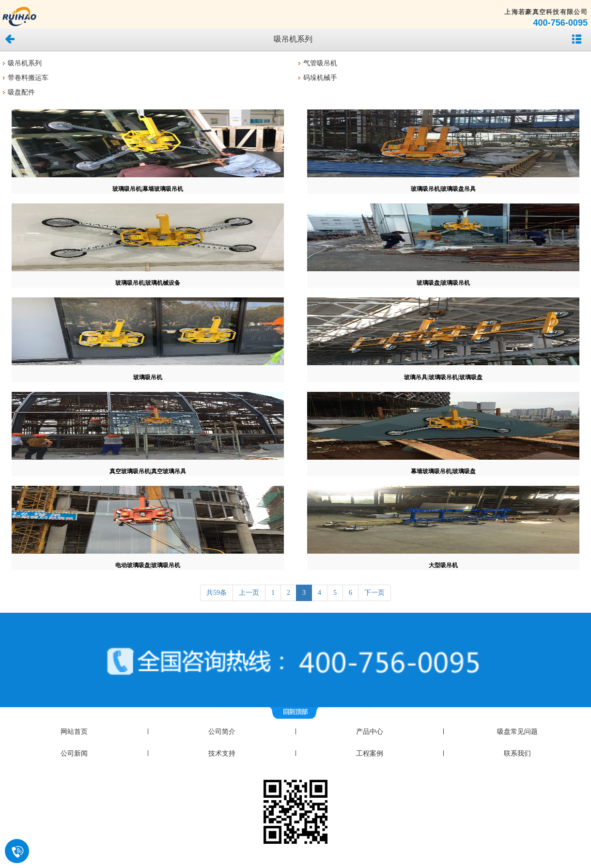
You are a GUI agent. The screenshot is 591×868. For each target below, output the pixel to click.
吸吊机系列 (25, 63)
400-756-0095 (560, 23)
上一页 (249, 593)
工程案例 (370, 753)
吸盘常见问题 (517, 732)
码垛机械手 (320, 78)
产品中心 (370, 732)
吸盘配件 (21, 92)
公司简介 (222, 732)
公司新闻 (74, 753)
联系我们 (517, 753)
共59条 (217, 593)
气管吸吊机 (320, 63)
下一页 (374, 593)
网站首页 (74, 732)
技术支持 (222, 753)
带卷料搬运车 (28, 78)
